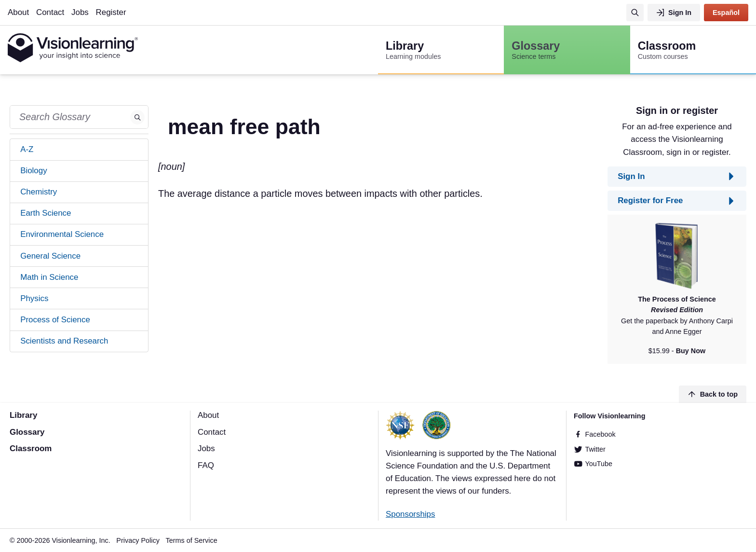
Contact (50, 12)
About (18, 12)
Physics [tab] (34, 298)
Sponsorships (410, 514)
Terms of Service (192, 540)
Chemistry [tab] (39, 192)
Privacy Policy (138, 540)
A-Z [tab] (27, 149)
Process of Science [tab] (55, 320)
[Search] (635, 13)
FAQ (206, 465)
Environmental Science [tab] (62, 234)
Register (111, 12)
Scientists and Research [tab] (64, 341)
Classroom (31, 448)
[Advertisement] (378, 269)
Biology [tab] (34, 171)
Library (23, 415)
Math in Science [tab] (49, 277)
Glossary (27, 432)
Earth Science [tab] (46, 213)
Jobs (80, 12)
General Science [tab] (50, 256)
